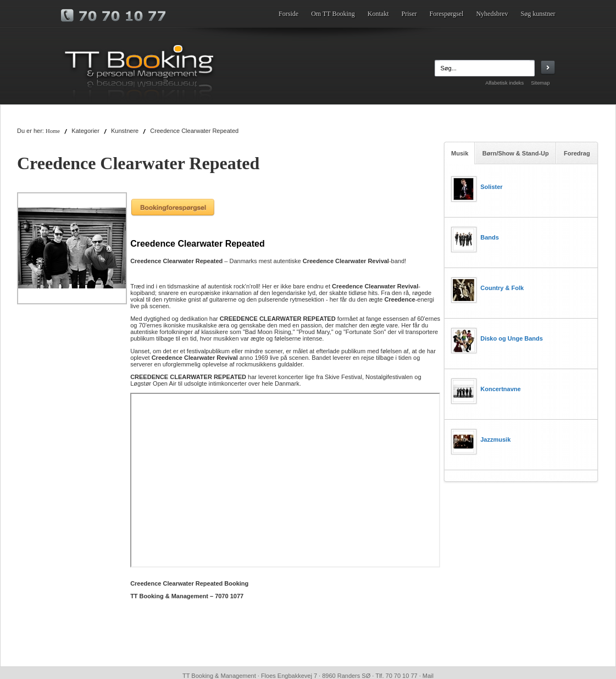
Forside (288, 14)
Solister (491, 187)
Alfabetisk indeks (504, 83)
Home (53, 131)
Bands (490, 237)
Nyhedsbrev (492, 14)
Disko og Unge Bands (512, 338)
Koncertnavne (500, 389)
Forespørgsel (447, 14)
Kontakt (378, 14)
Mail (428, 676)
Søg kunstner (538, 14)
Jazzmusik (495, 439)
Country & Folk (502, 288)
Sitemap (540, 83)
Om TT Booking (333, 14)
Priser (409, 14)
